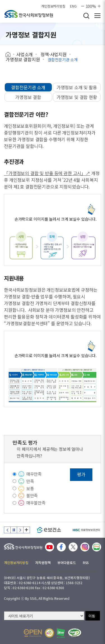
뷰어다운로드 (66, 562)
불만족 (32, 495)
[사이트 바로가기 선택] (44, 616)
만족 (30, 481)
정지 (14, 530)
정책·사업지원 (54, 54)
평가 (81, 474)
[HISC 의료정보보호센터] (86, 530)
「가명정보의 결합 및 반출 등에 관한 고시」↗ (47, 173)
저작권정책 (43, 562)
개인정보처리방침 (53, 6)
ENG (73, 6)
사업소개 (25, 54)
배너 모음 (27, 530)
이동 (92, 616)
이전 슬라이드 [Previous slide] (7, 530)
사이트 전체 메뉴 (97, 16)
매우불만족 (36, 503)
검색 (86, 16)
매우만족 (34, 474)
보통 (30, 488)
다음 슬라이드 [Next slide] (20, 530)
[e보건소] (49, 530)
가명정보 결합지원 (23, 59)
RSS (86, 562)
